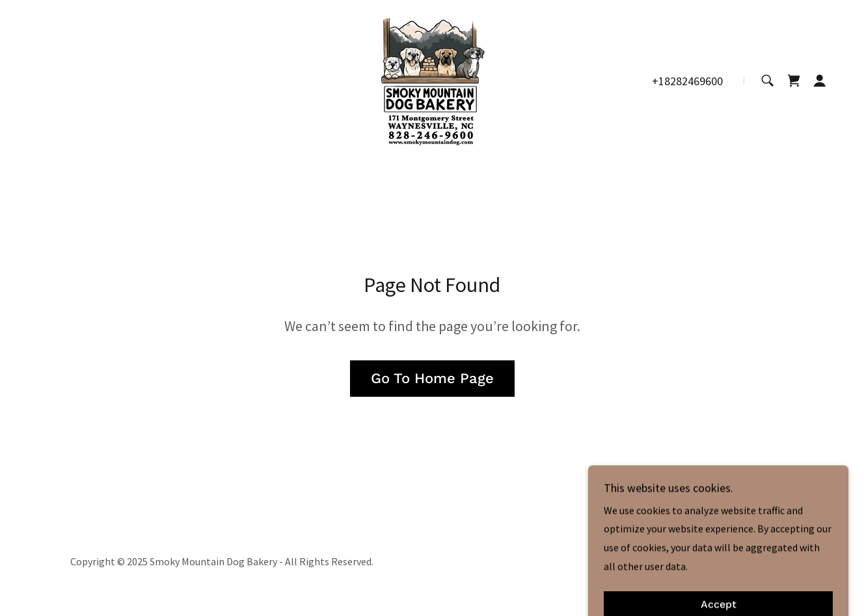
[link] (432, 79)
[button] (820, 81)
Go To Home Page (432, 378)
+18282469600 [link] (687, 81)
